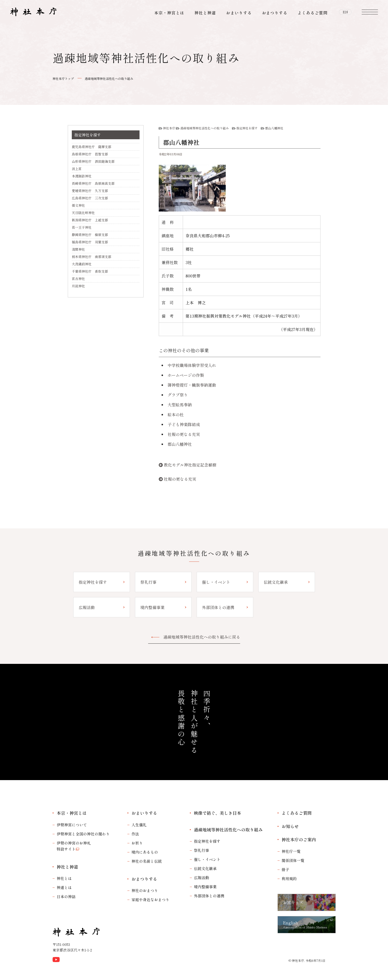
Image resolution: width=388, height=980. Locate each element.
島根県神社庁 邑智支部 (90, 154)
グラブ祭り (178, 395)
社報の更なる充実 (184, 434)
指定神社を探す (247, 128)
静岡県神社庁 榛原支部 (90, 235)
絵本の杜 (176, 414)
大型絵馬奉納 (180, 405)
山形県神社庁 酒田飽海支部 (93, 161)
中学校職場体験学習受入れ (192, 365)
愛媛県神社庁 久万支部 (90, 191)
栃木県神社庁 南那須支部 (92, 257)
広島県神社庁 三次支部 (90, 198)
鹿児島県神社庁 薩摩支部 (92, 147)
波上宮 (77, 169)
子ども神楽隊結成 (184, 424)
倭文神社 (78, 205)
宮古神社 (78, 279)
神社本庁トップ (63, 78)
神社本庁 (169, 128)
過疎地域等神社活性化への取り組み (109, 78)
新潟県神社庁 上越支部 (90, 220)
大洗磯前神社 (82, 264)
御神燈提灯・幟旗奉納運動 (192, 385)
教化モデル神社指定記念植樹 (190, 465)
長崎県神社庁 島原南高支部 (93, 183)
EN (345, 13)
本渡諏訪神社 (82, 176)
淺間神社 (78, 249)
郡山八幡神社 (274, 128)
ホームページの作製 (186, 375)
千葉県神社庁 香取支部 (90, 271)
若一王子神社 (82, 227)
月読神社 (78, 286)
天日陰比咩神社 (83, 213)
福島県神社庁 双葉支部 (90, 242)
